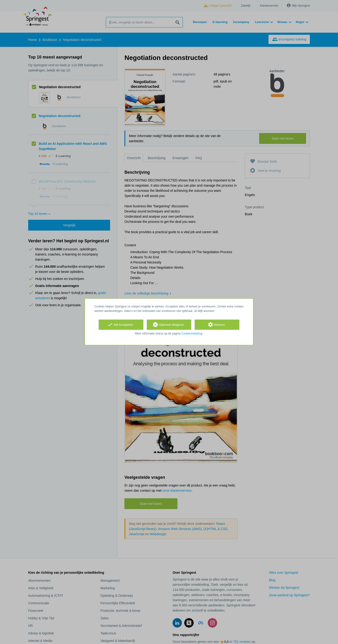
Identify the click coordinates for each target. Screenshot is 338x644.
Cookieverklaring (192, 334)
